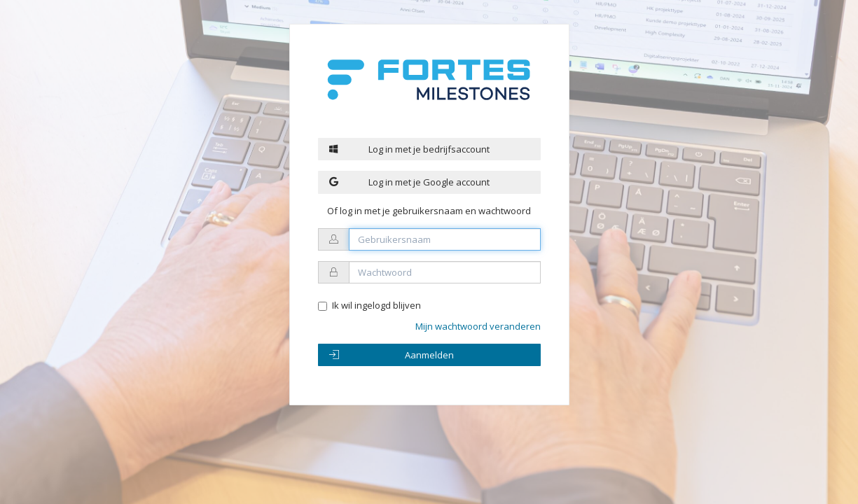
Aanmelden (392, 355)
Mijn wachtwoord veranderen (478, 326)
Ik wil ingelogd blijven (376, 305)
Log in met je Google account (410, 182)
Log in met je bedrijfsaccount (410, 149)
